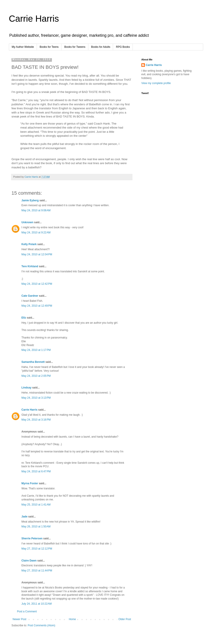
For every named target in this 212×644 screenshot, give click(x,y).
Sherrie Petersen (32, 538)
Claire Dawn (29, 561)
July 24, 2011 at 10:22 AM (37, 604)
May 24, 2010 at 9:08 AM (36, 210)
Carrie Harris (34, 19)
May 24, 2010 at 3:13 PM (36, 398)
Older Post (125, 619)
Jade (24, 517)
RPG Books (123, 47)
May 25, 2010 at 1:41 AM (36, 505)
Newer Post (19, 619)
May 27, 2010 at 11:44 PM (37, 571)
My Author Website (23, 47)
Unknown (27, 222)
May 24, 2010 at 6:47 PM (36, 471)
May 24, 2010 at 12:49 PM (37, 306)
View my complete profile (156, 83)
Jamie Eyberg (30, 200)
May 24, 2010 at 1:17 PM (36, 350)
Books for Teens (49, 47)
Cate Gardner (30, 296)
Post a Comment (27, 611)
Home (72, 619)
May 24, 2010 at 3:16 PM (36, 420)
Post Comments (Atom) (41, 625)
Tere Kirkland (30, 266)
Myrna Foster (30, 483)
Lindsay (26, 388)
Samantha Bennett (33, 362)
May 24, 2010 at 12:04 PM (37, 254)
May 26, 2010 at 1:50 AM (36, 527)
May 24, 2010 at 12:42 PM (37, 284)
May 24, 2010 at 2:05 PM (36, 376)
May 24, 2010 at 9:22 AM (36, 233)
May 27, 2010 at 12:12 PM (37, 549)
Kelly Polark (29, 244)
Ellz (24, 318)
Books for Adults (101, 47)
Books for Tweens (75, 47)
